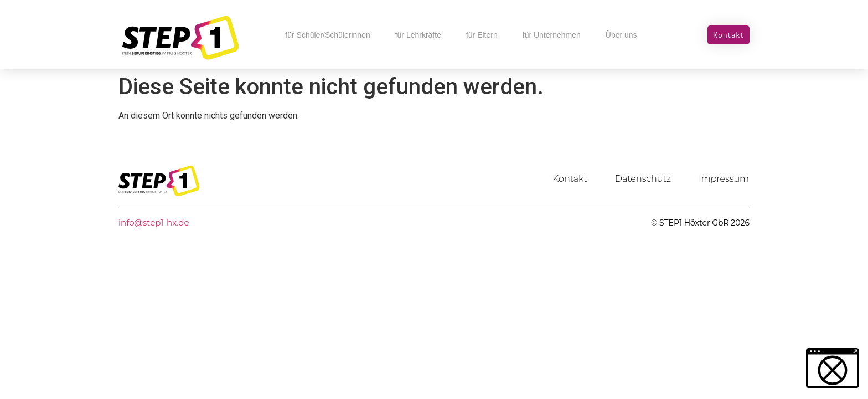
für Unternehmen (552, 35)
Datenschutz (643, 179)
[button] (833, 368)
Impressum (724, 179)
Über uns (621, 35)
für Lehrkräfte (418, 35)
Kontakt (570, 179)
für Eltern (482, 35)
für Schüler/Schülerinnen (327, 35)
